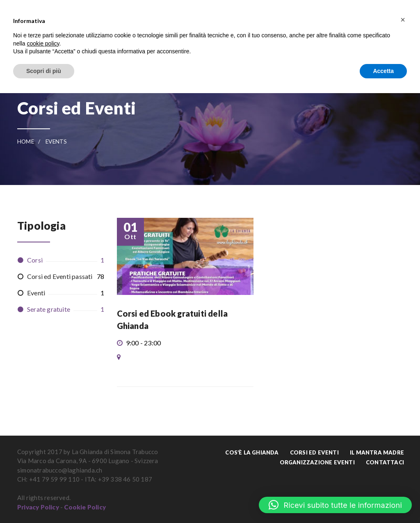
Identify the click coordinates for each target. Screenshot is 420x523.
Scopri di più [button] (44, 71)
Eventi (36, 293)
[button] (335, 505)
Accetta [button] (383, 71)
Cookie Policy (85, 507)
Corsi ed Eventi (314, 452)
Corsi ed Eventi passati (60, 276)
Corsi (35, 260)
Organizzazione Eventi (317, 462)
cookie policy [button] (43, 43)
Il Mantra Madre (377, 452)
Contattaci (385, 462)
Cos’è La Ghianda (252, 452)
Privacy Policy (38, 507)
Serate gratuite (49, 309)
